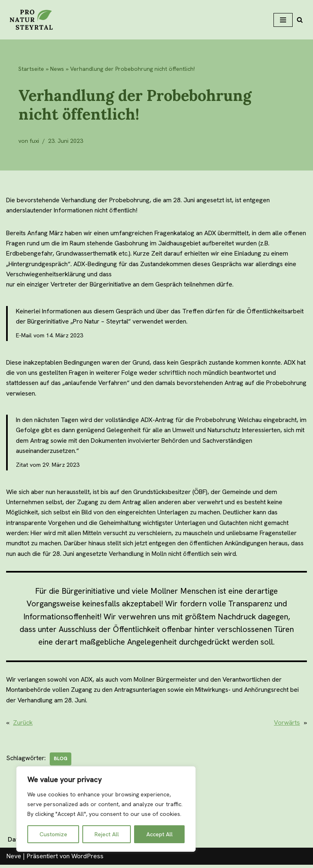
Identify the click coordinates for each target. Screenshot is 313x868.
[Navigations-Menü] (283, 20)
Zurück (23, 726)
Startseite (31, 69)
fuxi (35, 141)
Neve (14, 859)
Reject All (107, 834)
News (57, 69)
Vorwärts (287, 726)
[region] (106, 809)
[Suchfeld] (300, 20)
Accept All (160, 834)
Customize (53, 834)
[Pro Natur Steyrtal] (31, 20)
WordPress (87, 859)
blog (61, 762)
